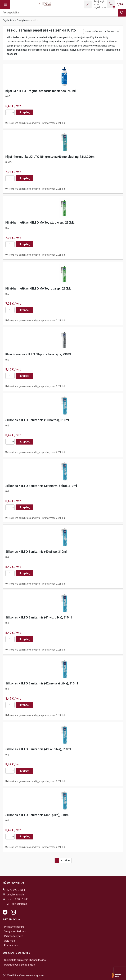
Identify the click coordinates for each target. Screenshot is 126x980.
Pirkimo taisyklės (13, 936)
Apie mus (9, 941)
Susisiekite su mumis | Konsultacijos (25, 960)
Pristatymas (11, 945)
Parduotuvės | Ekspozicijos (19, 965)
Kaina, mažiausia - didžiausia (100, 31)
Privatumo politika (14, 927)
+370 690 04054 (16, 890)
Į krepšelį (24, 112)
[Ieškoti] (63, 13)
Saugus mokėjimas (15, 931)
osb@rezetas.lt (15, 895)
